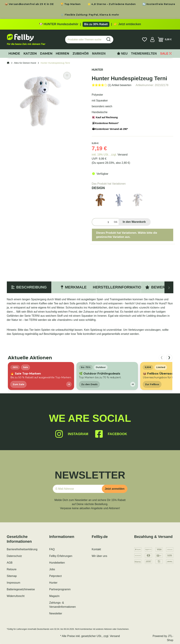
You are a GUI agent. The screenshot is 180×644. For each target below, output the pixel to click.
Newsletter (56, 613)
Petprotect (56, 576)
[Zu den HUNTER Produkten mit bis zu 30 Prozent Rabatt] (90, 24)
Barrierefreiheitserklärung (22, 549)
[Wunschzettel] (145, 40)
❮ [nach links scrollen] (162, 357)
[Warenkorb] (165, 40)
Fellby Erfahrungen (61, 556)
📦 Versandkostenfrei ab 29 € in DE (29, 4)
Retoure (12, 569)
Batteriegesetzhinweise (21, 589)
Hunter (53, 583)
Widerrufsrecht (16, 596)
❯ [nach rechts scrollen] (169, 357)
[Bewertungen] (112, 85)
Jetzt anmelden (115, 489)
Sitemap (12, 576)
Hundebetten (57, 563)
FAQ (52, 549)
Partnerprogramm (60, 589)
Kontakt (96, 549)
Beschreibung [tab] (29, 287)
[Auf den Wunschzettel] (67, 76)
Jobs (52, 569)
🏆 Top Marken (71, 4)
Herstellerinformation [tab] (118, 287)
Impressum (14, 583)
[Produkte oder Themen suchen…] (85, 40)
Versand (123, 155)
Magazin (54, 596)
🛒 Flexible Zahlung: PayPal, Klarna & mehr (90, 15)
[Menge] (102, 222)
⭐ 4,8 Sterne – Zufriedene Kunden (112, 4)
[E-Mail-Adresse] (79, 489)
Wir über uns (100, 556)
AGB (10, 563)
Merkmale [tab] (74, 287)
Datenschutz (14, 556)
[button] (152, 40)
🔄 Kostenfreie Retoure (159, 4)
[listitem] (41, 376)
